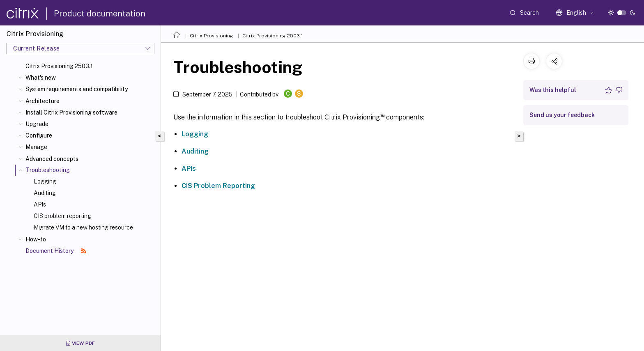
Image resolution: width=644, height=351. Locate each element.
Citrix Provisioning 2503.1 (59, 66)
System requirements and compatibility (77, 89)
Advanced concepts (52, 159)
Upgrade (37, 124)
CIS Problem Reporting (218, 186)
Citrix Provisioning (211, 36)
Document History (56, 251)
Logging (45, 181)
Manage (36, 147)
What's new (41, 78)
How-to (36, 239)
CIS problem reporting (62, 216)
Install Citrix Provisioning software (71, 112)
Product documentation (100, 14)
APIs (40, 204)
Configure (39, 135)
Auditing (45, 193)
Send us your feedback (562, 115)
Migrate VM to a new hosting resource (83, 227)
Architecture (43, 101)
